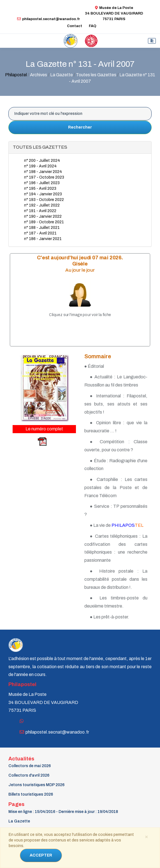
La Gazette (19, 821)
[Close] (146, 836)
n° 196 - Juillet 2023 (42, 183)
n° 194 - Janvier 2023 (43, 194)
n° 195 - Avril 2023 (40, 188)
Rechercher (80, 127)
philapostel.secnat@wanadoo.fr (48, 19)
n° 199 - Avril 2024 (40, 166)
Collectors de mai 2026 (30, 766)
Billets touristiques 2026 (31, 794)
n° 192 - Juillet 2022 (42, 205)
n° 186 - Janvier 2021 (43, 239)
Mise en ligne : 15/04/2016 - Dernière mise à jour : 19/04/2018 (63, 812)
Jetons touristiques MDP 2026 (36, 785)
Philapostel (16, 75)
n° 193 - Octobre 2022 (44, 200)
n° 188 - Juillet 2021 (42, 228)
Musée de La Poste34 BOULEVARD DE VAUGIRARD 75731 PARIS (114, 13)
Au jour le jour (80, 270)
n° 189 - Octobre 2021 (44, 222)
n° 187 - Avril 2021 (40, 233)
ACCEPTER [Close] (41, 855)
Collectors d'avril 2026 (29, 775)
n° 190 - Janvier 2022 (43, 216)
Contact (75, 26)
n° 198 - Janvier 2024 (43, 172)
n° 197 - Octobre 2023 (44, 177)
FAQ (93, 26)
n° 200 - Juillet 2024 (42, 161)
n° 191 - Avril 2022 (40, 211)
